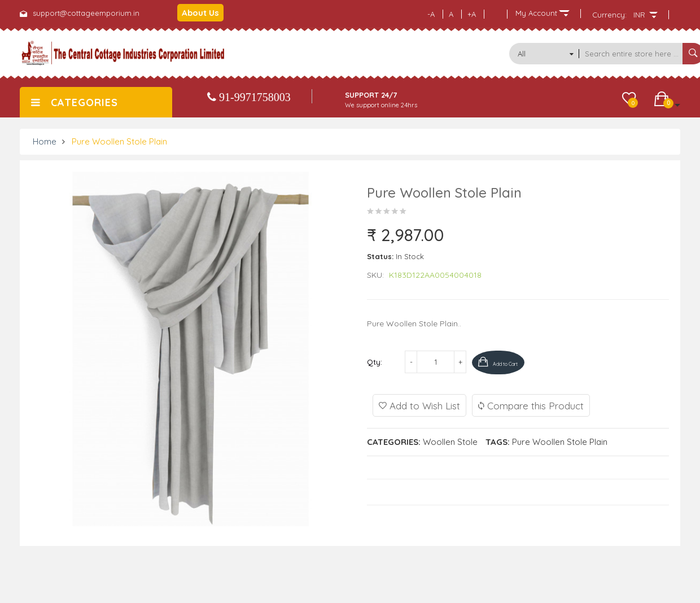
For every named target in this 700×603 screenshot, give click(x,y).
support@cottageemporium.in (86, 13)
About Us (200, 13)
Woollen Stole (450, 441)
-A (431, 14)
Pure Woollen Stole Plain (119, 141)
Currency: (609, 15)
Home (45, 141)
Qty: (375, 362)
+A (472, 14)
